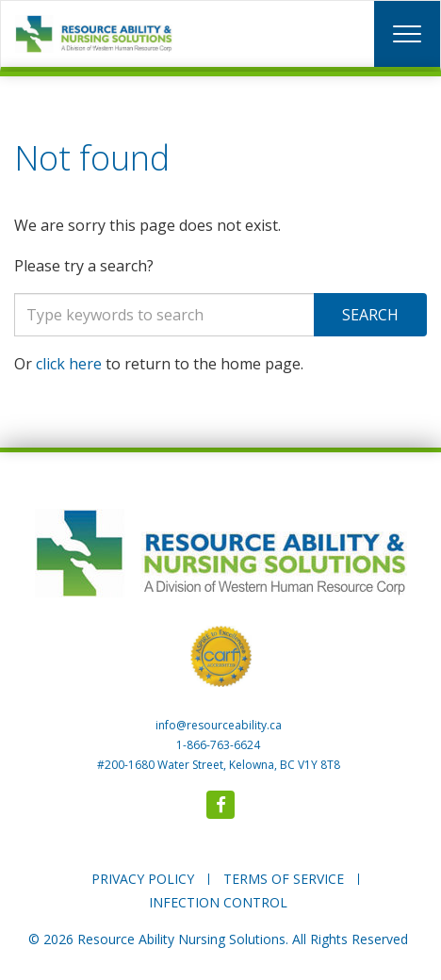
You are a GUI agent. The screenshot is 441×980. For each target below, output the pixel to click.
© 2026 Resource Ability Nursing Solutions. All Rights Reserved (218, 939)
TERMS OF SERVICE (284, 879)
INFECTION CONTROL (218, 902)
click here (69, 364)
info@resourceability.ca (219, 725)
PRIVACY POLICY (143, 879)
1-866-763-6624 (218, 745)
